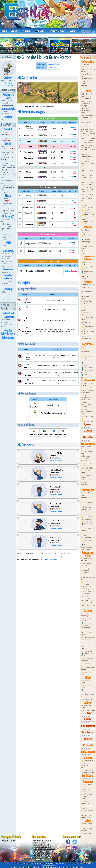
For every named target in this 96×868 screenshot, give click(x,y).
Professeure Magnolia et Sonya (87, 499)
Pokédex (26, 31)
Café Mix (5, 192)
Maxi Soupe (87, 419)
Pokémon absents (86, 278)
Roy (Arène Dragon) (85, 486)
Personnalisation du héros (87, 406)
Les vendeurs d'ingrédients (86, 597)
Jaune (4, 297)
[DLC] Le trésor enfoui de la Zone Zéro (8, 157)
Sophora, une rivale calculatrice (87, 518)
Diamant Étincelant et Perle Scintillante (46, 853)
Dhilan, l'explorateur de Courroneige (86, 547)
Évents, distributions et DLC (88, 75)
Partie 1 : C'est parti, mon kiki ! (86, 98)
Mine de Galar (53, 64)
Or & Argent (6, 294)
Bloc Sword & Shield (6, 326)
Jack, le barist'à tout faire (87, 564)
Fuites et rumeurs (87, 778)
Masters (4, 206)
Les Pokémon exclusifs (86, 309)
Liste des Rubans (87, 409)
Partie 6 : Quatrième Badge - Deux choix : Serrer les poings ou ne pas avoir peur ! (88, 131)
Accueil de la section (86, 66)
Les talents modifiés (88, 658)
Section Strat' (8, 313)
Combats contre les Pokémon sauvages (87, 393)
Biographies (6, 103)
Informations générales (6, 321)
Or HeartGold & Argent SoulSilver (7, 260)
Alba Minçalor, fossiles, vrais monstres (86, 570)
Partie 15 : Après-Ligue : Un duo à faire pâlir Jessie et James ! (87, 197)
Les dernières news (88, 79)
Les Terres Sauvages (88, 710)
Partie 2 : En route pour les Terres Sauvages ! (87, 103)
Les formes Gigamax (85, 298)
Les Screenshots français (86, 786)
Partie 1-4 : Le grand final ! (87, 223)
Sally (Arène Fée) (87, 468)
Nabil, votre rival (87, 502)
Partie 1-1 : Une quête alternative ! (88, 206)
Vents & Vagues (4, 133)
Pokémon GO (7, 213)
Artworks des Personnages (86, 802)
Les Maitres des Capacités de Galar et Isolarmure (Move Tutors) (88, 604)
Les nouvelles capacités (86, 619)
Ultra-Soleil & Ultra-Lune (8, 220)
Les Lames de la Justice (88, 376)
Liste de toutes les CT (87, 696)
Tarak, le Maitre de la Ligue (88, 529)
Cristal (4, 292)
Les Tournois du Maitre (86, 413)
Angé (52, 863)
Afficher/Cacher (56, 461)
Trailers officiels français (86, 825)
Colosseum (6, 272)
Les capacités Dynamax (86, 629)
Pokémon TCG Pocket (60, 48)
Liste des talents (87, 651)
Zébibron (8, 78)
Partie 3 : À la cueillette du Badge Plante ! (87, 110)
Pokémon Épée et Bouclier (42, 855)
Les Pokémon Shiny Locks (88, 767)
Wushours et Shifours (86, 357)
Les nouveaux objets (86, 686)
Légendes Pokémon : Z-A (36, 48)
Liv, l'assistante (86, 538)
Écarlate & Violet (84, 40)
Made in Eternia (57, 31)
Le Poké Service (87, 397)
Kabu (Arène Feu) (88, 456)
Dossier (14, 31)
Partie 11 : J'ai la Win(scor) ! (87, 172)
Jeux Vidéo (40, 31)
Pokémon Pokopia (5, 139)
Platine (4, 264)
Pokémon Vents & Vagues (42, 840)
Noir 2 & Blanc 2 (7, 254)
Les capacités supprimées (86, 641)
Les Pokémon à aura (86, 335)
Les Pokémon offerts (86, 323)
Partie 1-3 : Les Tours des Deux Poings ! (87, 217)
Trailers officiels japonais (86, 830)
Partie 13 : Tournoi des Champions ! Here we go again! (87, 185)
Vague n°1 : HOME (87, 263)
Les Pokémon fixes (88, 331)
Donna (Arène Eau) (86, 452)
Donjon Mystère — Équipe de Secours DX (8, 188)
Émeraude (5, 286)
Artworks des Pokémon (86, 798)
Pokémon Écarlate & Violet (42, 847)
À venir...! (5, 120)
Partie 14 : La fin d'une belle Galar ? (87, 190)
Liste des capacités (88, 637)
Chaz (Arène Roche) (86, 476)
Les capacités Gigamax (86, 634)
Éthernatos (85, 352)
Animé (72, 31)
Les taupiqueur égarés (87, 762)
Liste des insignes (87, 416)
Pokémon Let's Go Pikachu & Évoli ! (45, 857)
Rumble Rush (6, 208)
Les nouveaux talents (86, 647)
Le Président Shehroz (85, 534)
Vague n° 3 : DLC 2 (87, 273)
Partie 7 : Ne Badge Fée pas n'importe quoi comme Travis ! (88, 141)
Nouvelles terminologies (85, 615)
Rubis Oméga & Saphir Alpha (7, 228)
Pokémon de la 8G (88, 285)
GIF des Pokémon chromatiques (87, 816)
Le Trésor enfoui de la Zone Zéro (84, 47)
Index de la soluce (88, 94)
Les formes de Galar (86, 293)
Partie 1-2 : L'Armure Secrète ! (87, 211)
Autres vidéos (86, 833)
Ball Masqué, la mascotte (86, 560)
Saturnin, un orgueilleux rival (86, 523)
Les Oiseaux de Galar (87, 371)
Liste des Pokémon (7, 84)
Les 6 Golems (87, 368)
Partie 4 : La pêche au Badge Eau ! (88, 116)
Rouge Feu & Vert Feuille (6, 282)
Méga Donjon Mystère (6, 236)
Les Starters (85, 287)
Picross (4, 240)
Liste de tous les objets (86, 682)
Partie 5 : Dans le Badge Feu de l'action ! (87, 122)
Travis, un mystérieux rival (86, 506)
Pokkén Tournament (5, 247)
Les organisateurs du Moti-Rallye (87, 592)
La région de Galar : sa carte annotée (88, 771)
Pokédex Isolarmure (85, 236)
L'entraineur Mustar (86, 541)
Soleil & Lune (6, 224)
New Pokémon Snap (6, 182)
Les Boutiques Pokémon (86, 707)
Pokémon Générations (5, 113)
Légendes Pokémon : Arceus (7, 164)
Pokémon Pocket (5, 200)
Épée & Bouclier (7, 172)
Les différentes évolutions (86, 340)
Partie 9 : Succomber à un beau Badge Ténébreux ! (86, 158)
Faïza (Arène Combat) (86, 460)
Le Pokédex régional (85, 231)
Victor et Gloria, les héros (88, 494)
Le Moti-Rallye (86, 755)
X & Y (4, 231)
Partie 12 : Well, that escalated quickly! (86, 178)
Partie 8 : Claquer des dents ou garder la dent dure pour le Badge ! (88, 149)
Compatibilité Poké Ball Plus (88, 70)
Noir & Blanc (6, 256)
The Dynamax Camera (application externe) (86, 85)
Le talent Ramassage (85, 662)
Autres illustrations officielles (87, 807)
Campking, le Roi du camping (87, 588)
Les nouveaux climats (86, 673)
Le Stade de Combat (85, 401)
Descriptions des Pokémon (87, 247)
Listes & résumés (7, 101)
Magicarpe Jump (8, 211)
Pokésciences (8, 338)
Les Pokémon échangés (86, 314)
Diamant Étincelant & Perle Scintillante (8, 169)
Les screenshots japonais (86, 790)
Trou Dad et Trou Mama (86, 583)
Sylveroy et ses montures (87, 364)
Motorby (53, 68)
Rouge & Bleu (7, 299)
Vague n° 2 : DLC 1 (87, 268)
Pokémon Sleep (12, 48)
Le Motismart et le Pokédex (87, 384)
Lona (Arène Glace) (85, 472)
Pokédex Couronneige (85, 241)
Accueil (4, 31)
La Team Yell (86, 514)
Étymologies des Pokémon (87, 252)
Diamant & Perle (8, 266)
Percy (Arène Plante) (86, 448)
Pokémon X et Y (39, 860)
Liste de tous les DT (88, 699)
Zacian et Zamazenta (85, 348)
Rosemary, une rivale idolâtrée (86, 511)
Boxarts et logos (87, 794)
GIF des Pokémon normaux (87, 812)
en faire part (51, 559)
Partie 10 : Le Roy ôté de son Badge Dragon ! (87, 166)
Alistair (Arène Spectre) (86, 464)
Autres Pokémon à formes (88, 302)
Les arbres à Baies (88, 388)
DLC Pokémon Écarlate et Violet (44, 849)
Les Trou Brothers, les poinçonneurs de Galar (88, 577)
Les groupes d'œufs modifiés (88, 669)
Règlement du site (9, 840)
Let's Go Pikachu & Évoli (8, 176)
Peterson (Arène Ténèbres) (87, 481)
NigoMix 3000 (87, 421)
